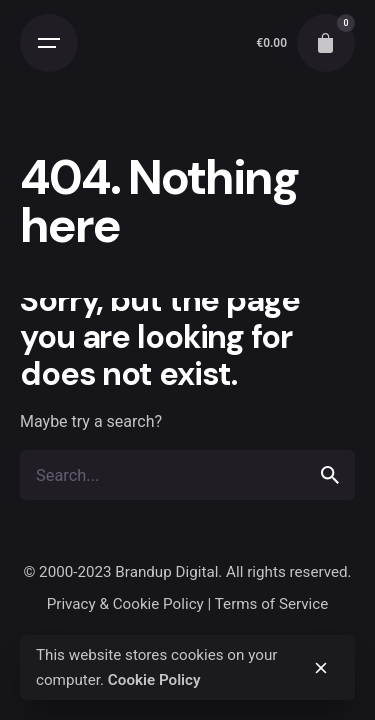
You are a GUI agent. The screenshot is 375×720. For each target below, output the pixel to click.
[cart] (326, 43)
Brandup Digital (166, 572)
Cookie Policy (154, 680)
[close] (321, 668)
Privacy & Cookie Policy (125, 604)
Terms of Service (272, 604)
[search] (330, 475)
